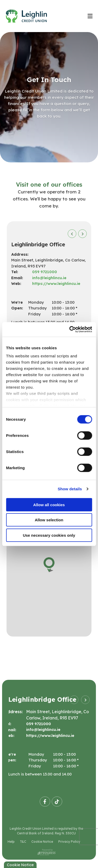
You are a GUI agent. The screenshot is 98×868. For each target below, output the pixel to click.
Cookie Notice (42, 842)
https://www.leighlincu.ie (57, 283)
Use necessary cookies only (49, 535)
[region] (49, 571)
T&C (23, 842)
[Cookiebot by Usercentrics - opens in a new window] (70, 329)
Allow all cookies (49, 505)
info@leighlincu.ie (50, 278)
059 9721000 (45, 272)
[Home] (41, 16)
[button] (72, 234)
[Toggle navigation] (90, 16)
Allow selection (49, 520)
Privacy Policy (69, 842)
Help (11, 842)
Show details (70, 489)
